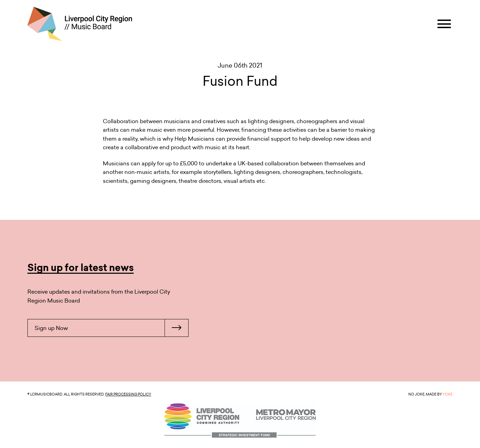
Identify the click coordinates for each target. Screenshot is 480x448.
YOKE (448, 394)
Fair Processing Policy (128, 394)
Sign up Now (111, 328)
